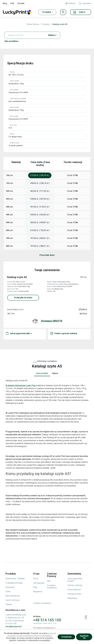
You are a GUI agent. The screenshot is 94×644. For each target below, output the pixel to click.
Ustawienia (66, 637)
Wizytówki (10, 587)
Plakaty (9, 604)
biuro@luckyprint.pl (14, 627)
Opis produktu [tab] (42, 373)
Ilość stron (13, 125)
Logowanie (85, 3)
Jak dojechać (39, 583)
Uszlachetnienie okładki (18, 99)
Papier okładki (14, 81)
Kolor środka (14, 116)
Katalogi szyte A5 (60, 24)
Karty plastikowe (13, 596)
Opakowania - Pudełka (15, 579)
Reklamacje (72, 598)
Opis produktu (12, 41)
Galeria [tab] (55, 373)
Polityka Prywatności (42, 603)
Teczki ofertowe (12, 600)
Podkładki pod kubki (14, 583)
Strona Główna (33, 24)
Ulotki (8, 592)
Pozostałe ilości (47, 255)
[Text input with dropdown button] (26, 35)
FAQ (12, 3)
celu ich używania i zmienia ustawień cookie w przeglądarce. (32, 634)
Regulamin (38, 592)
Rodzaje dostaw (74, 594)
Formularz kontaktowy (52, 587)
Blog (5, 3)
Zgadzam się (84, 637)
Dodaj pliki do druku (23, 298)
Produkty (46, 24)
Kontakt (21, 3)
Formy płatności (74, 590)
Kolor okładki (14, 90)
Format (12, 72)
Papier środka (14, 107)
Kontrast (70, 3)
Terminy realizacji (75, 585)
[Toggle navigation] (63, 12)
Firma (36, 579)
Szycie (12, 134)
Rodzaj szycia (15, 143)
